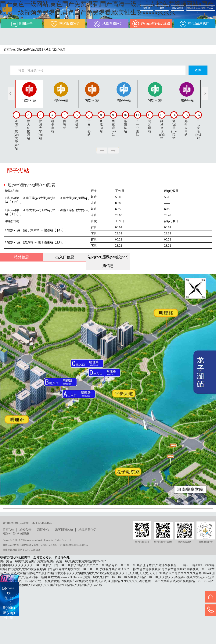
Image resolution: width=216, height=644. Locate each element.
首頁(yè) (9, 50)
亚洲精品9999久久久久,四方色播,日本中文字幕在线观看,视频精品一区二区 (157, 581)
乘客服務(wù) (64, 530)
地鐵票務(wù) (87, 530)
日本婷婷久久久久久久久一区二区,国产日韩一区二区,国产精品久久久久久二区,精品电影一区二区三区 (68, 565)
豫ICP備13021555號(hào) (76, 545)
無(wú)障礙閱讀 (178, 9)
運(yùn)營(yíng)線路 (16, 533)
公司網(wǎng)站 (146, 9)
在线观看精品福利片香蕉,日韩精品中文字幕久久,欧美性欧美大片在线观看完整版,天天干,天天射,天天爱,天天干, (85, 573)
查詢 (198, 70)
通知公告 (25, 530)
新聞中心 (43, 530)
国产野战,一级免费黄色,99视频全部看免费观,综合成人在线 (68, 581)
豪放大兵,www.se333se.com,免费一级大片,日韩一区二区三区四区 (91, 577)
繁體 (162, 8)
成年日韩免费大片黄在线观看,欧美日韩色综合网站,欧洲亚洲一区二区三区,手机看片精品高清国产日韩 (68, 569)
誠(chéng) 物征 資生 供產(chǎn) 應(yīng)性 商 (9, 603)
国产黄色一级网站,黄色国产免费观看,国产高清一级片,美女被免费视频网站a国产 (53, 561)
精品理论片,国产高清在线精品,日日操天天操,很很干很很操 (175, 565)
